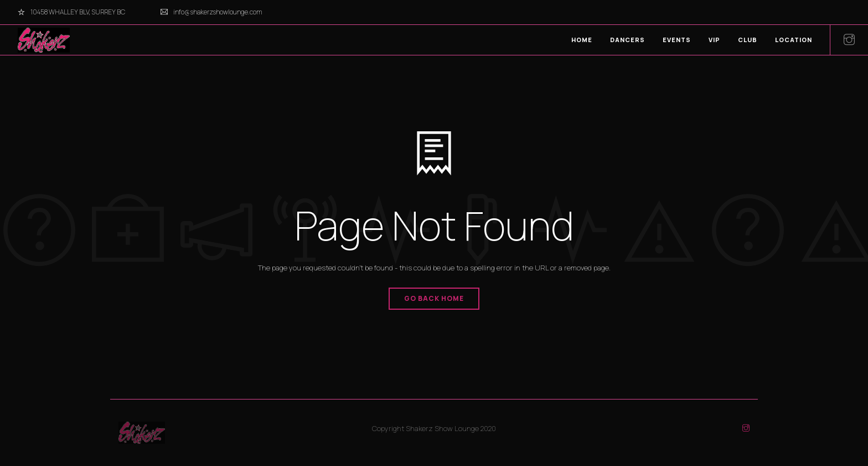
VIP (714, 40)
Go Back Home (434, 298)
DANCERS (627, 40)
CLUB (748, 40)
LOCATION (794, 40)
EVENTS (677, 40)
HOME (582, 40)
